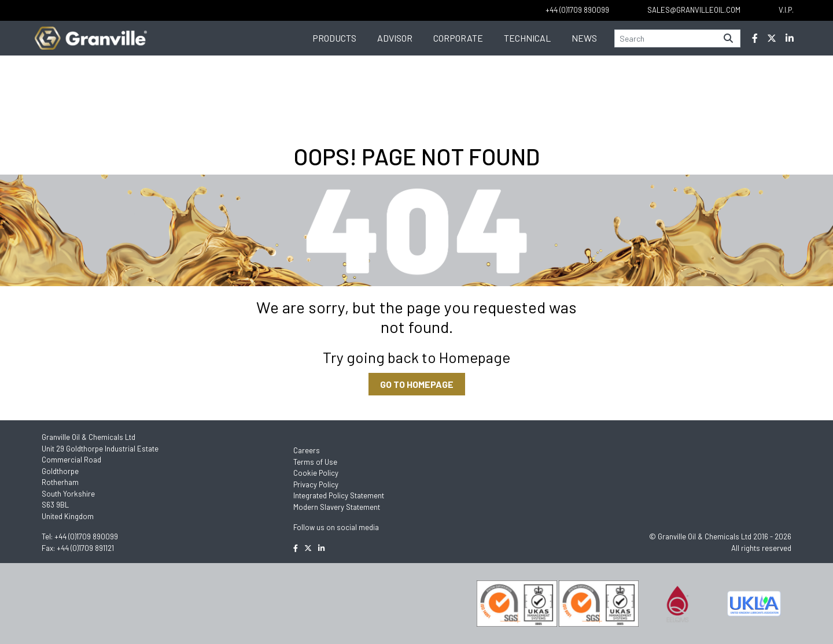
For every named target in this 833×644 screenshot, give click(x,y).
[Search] (666, 38)
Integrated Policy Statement (339, 495)
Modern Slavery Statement (337, 507)
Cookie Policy (316, 473)
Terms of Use (315, 462)
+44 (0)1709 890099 (86, 536)
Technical (527, 38)
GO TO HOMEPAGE (417, 384)
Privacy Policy (316, 484)
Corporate (458, 38)
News (584, 38)
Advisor (395, 38)
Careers (307, 450)
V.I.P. (786, 10)
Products (334, 38)
